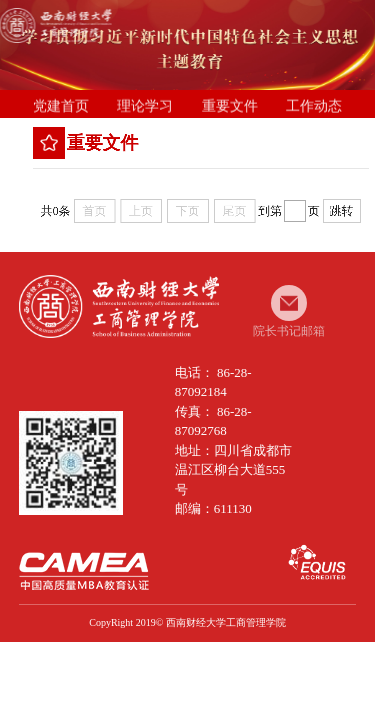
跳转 (344, 210)
